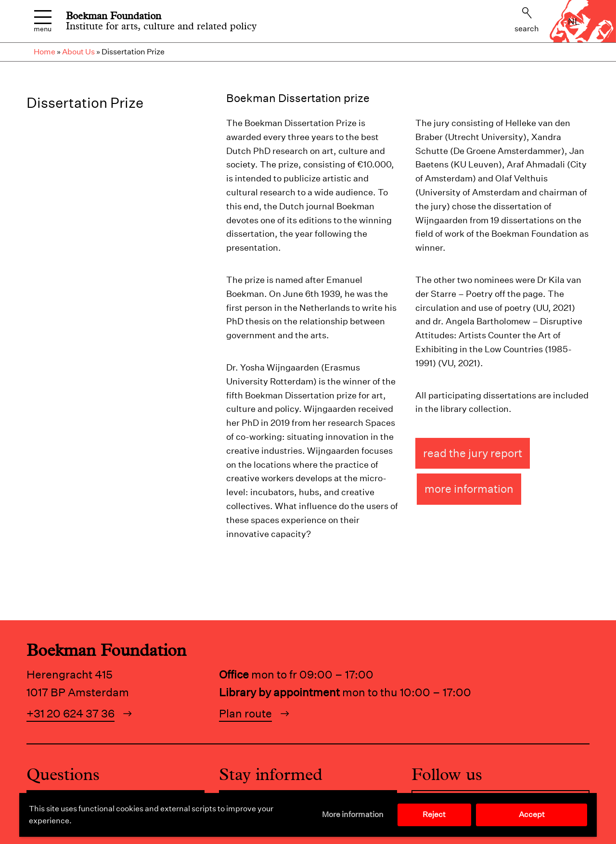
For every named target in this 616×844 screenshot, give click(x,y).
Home (45, 52)
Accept (532, 814)
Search (527, 20)
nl (574, 21)
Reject (434, 814)
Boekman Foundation (114, 16)
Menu (43, 21)
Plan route (245, 713)
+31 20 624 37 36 (71, 713)
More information (353, 814)
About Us (78, 52)
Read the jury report (473, 453)
